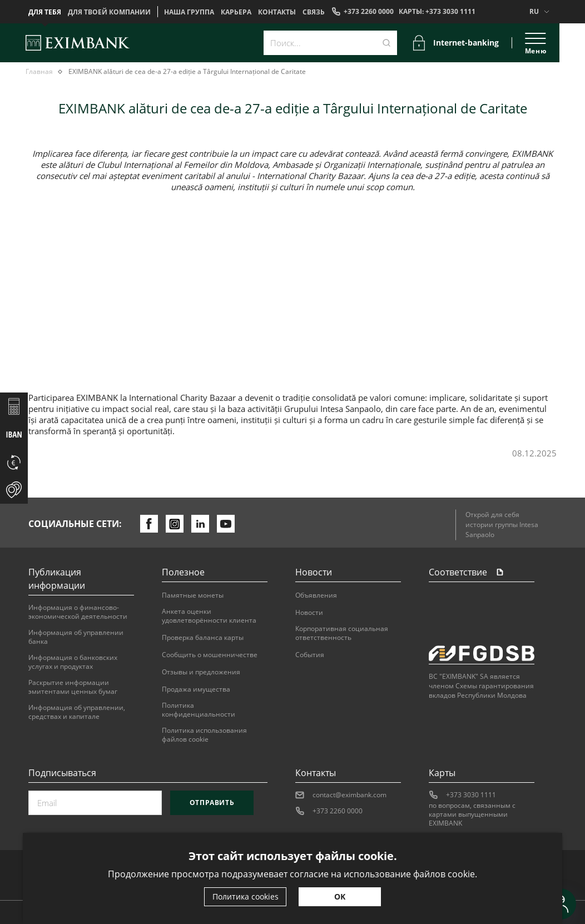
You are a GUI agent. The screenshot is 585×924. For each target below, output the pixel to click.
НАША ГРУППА (189, 12)
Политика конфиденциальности (199, 710)
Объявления (316, 595)
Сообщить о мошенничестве (210, 655)
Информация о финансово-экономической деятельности (78, 612)
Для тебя (45, 12)
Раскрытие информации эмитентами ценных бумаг (73, 687)
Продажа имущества (196, 689)
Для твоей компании (109, 12)
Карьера (236, 12)
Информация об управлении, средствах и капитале (77, 712)
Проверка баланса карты (203, 638)
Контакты (277, 12)
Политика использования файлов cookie (204, 735)
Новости (309, 613)
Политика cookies (246, 896)
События (310, 655)
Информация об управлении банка (76, 637)
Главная (39, 72)
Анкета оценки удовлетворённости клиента (209, 616)
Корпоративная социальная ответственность (342, 633)
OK (340, 896)
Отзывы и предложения (201, 672)
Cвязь (314, 12)
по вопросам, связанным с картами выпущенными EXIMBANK (472, 814)
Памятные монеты (193, 595)
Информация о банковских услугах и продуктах (73, 662)
